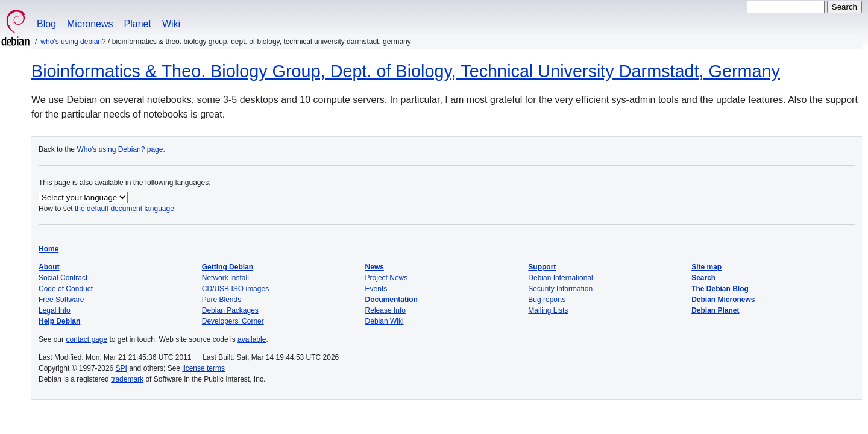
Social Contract (63, 278)
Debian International (560, 278)
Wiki (171, 24)
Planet (138, 24)
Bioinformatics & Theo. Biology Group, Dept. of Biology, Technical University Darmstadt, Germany (406, 71)
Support (542, 267)
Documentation (392, 300)
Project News (387, 278)
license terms (203, 368)
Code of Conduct (66, 289)
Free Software (61, 300)
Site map (706, 267)
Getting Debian (228, 267)
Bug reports (547, 300)
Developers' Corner (233, 321)
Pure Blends (222, 300)
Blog (46, 24)
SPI (121, 368)
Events (376, 289)
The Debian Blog (720, 289)
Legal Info (55, 310)
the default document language (124, 209)
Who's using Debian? (73, 42)
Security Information (560, 289)
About (49, 267)
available (252, 339)
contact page (86, 339)
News (375, 267)
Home (49, 249)
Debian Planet (715, 310)
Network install (225, 278)
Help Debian (59, 321)
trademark (127, 379)
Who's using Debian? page (120, 149)
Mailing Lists (548, 310)
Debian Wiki (385, 321)
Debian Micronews (723, 300)
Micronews (90, 24)
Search (703, 278)
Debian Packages (230, 310)
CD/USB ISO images (235, 289)
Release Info (385, 310)
